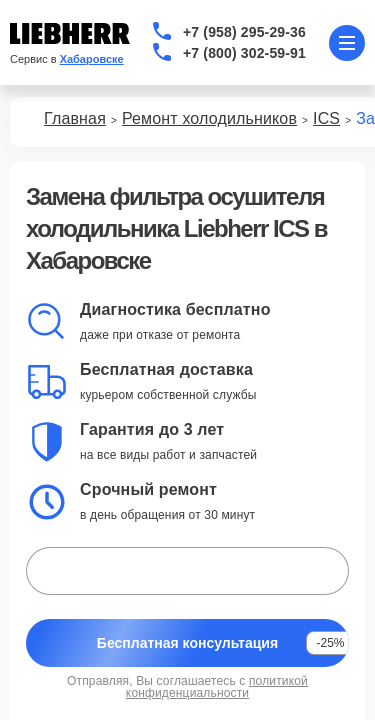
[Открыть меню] (347, 43)
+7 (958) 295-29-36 (244, 32)
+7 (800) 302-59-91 (244, 53)
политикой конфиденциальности (217, 687)
